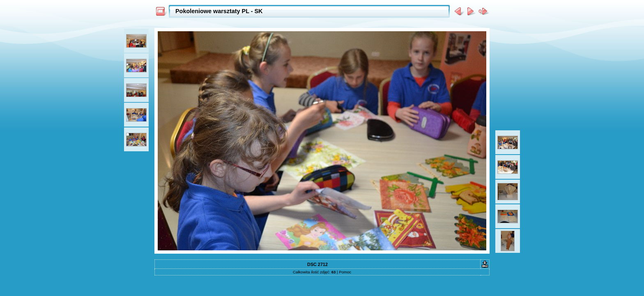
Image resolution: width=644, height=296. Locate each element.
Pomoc (345, 272)
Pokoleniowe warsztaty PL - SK (219, 11)
